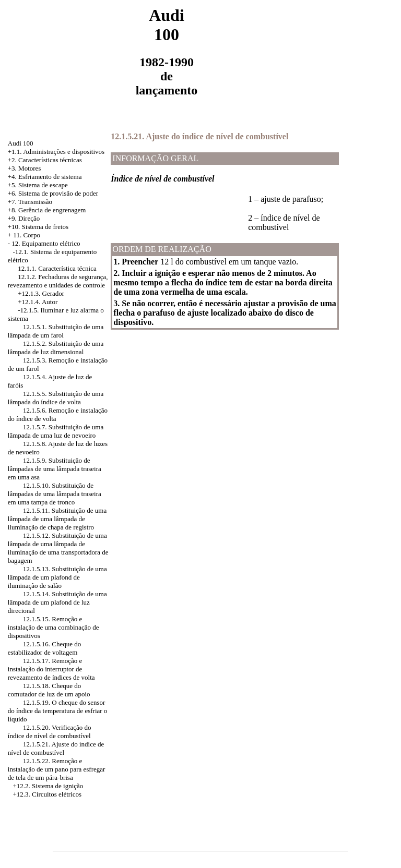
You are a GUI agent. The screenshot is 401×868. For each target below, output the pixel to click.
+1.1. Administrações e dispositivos (56, 152)
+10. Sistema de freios (38, 227)
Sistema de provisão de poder (58, 193)
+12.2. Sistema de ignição (48, 786)
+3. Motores (25, 168)
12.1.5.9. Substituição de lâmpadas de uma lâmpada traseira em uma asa (55, 469)
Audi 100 (21, 143)
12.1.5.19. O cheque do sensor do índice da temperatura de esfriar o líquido (58, 711)
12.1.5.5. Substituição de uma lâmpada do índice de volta (56, 398)
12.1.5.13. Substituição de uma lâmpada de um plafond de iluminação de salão (57, 577)
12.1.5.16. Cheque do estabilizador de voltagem (44, 648)
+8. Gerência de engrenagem (47, 210)
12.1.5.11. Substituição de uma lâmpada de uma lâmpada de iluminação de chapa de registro (57, 519)
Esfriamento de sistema (50, 177)
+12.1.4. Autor (38, 302)
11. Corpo (27, 235)
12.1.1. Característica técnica (57, 268)
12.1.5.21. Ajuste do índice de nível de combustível (56, 748)
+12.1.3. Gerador (41, 293)
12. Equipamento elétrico (46, 243)
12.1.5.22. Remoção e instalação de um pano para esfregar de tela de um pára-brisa (57, 769)
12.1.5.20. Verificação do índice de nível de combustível (50, 732)
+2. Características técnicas (45, 160)
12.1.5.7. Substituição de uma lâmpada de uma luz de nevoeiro (56, 431)
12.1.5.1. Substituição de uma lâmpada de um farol (56, 331)
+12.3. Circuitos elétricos (48, 794)
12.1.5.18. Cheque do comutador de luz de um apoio (49, 690)
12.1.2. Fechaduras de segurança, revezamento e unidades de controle (58, 281)
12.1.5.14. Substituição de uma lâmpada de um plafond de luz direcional (57, 602)
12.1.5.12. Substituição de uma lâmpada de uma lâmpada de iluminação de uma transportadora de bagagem (58, 548)
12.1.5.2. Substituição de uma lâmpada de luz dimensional (56, 348)
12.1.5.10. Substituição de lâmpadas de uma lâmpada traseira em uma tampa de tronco (55, 494)
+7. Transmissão (30, 202)
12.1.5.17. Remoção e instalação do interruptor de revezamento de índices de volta (51, 669)
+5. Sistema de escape (38, 185)
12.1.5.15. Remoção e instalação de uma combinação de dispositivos (54, 627)
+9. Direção (24, 218)
